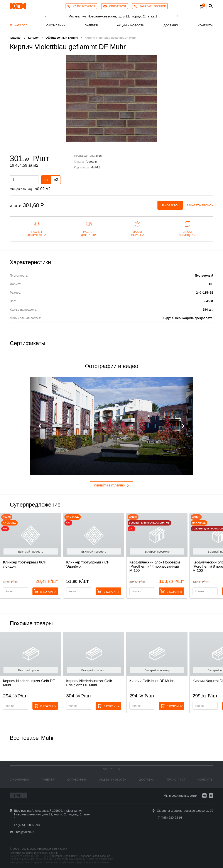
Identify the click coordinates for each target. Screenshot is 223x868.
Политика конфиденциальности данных (34, 853)
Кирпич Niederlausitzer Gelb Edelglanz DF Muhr (89, 683)
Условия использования (95, 856)
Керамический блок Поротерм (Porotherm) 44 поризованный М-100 (155, 566)
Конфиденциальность (65, 856)
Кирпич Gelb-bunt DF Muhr (151, 681)
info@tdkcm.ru (25, 832)
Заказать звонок (200, 205)
